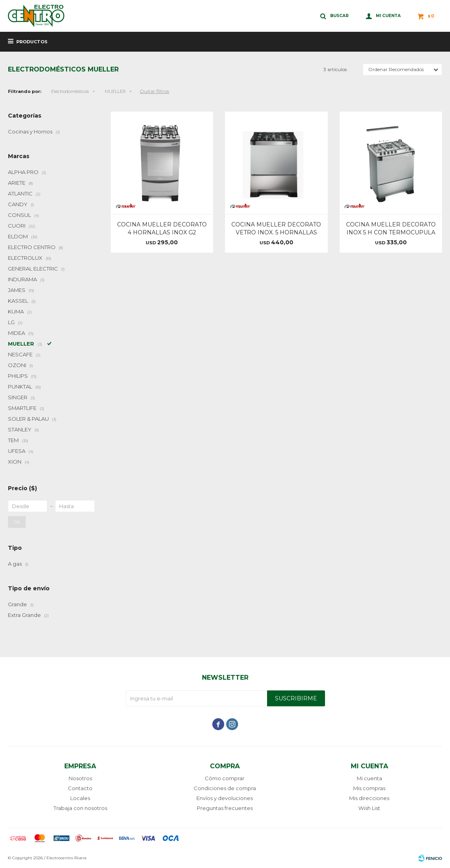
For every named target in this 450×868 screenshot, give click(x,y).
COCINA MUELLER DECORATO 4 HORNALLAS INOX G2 (162, 228)
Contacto (80, 788)
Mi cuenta (369, 778)
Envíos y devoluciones (225, 798)
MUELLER (115, 91)
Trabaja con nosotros (80, 808)
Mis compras (369, 788)
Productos (32, 42)
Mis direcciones (369, 798)
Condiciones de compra (225, 788)
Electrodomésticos (70, 91)
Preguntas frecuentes (225, 808)
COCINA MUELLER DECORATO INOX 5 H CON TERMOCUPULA (391, 228)
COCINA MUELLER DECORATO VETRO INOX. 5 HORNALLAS (276, 228)
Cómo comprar (225, 778)
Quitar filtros (154, 91)
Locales (80, 798)
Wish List (369, 808)
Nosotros (80, 778)
